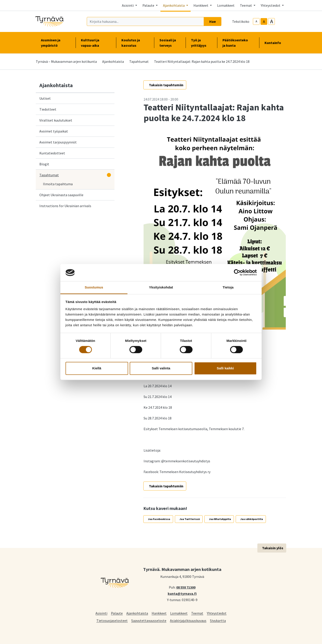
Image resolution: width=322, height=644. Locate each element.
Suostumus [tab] (94, 287)
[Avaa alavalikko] (109, 175)
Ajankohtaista (113, 61)
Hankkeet (159, 613)
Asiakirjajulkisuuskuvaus (188, 620)
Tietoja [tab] (228, 287)
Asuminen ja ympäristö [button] (56, 43)
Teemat (197, 613)
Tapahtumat (139, 61)
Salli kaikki (225, 368)
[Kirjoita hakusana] (145, 21)
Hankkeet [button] (201, 5)
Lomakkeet (226, 5)
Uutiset (45, 98)
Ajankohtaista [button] (174, 5)
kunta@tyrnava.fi (182, 593)
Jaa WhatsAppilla (220, 519)
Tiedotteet (48, 109)
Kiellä (97, 368)
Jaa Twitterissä (190, 519)
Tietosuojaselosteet (112, 620)
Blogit (44, 164)
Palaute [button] (149, 5)
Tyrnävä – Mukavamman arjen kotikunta (66, 61)
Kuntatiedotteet (52, 153)
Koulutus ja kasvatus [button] (135, 43)
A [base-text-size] (264, 21)
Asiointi (101, 613)
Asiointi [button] (128, 5)
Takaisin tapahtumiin (166, 85)
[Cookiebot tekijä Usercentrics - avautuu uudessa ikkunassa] (237, 273)
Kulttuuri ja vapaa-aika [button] (96, 43)
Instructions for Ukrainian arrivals (65, 206)
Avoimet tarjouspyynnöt (58, 142)
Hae (213, 21)
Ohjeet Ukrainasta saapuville (61, 195)
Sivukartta (218, 620)
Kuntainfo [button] (275, 43)
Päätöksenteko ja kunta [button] (238, 43)
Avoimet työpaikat (54, 131)
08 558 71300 (186, 587)
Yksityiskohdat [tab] (161, 287)
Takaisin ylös (273, 548)
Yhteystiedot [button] (271, 5)
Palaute (117, 613)
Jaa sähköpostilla (252, 519)
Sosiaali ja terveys (168, 43)
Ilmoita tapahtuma (58, 184)
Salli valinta (161, 368)
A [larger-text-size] (272, 21)
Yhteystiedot (217, 613)
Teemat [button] (246, 5)
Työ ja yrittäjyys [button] (201, 43)
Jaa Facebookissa (159, 519)
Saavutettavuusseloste (149, 620)
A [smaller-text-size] (256, 21)
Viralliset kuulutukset (56, 120)
